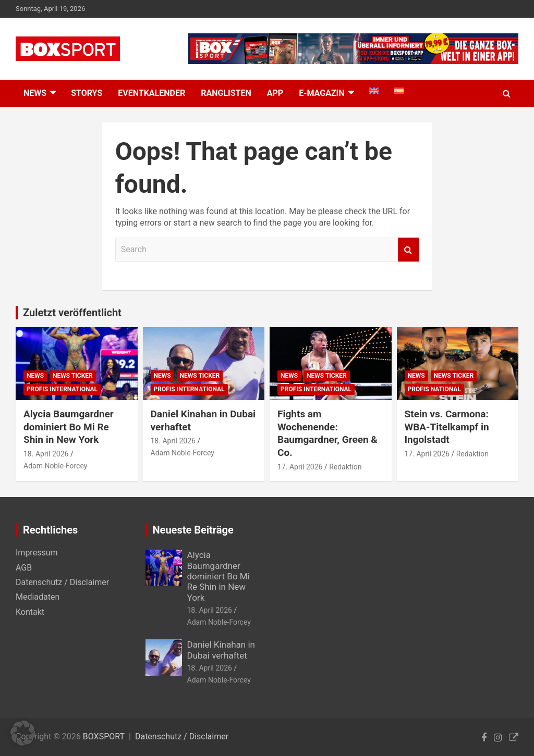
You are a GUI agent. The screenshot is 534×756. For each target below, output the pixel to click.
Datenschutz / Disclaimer (62, 582)
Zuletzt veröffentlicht (72, 313)
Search (408, 250)
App (275, 93)
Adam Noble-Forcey (55, 466)
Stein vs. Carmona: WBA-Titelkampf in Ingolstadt (447, 427)
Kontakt (30, 612)
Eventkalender (151, 93)
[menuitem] (374, 91)
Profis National (434, 389)
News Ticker (73, 376)
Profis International (62, 389)
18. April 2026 (46, 454)
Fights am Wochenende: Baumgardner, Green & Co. (327, 433)
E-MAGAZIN (321, 93)
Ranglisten (226, 93)
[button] (23, 733)
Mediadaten (38, 597)
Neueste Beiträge (193, 530)
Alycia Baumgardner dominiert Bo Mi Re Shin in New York (69, 427)
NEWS (35, 93)
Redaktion (345, 467)
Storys (87, 93)
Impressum (37, 553)
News (35, 376)
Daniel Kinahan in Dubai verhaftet (221, 650)
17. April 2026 (300, 467)
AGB (24, 568)
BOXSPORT (104, 736)
